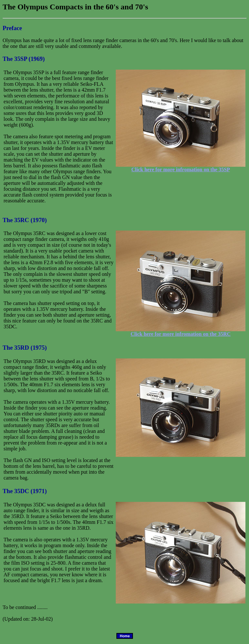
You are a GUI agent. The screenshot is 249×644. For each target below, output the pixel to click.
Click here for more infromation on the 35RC (181, 334)
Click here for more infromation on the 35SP (181, 169)
